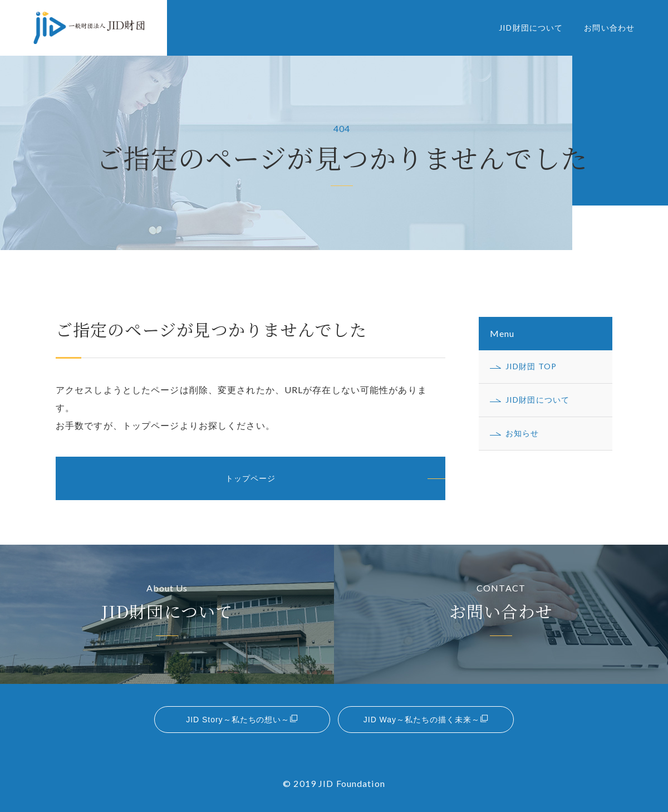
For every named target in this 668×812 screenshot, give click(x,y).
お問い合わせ (609, 28)
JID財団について (531, 28)
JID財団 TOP (531, 366)
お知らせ (522, 433)
